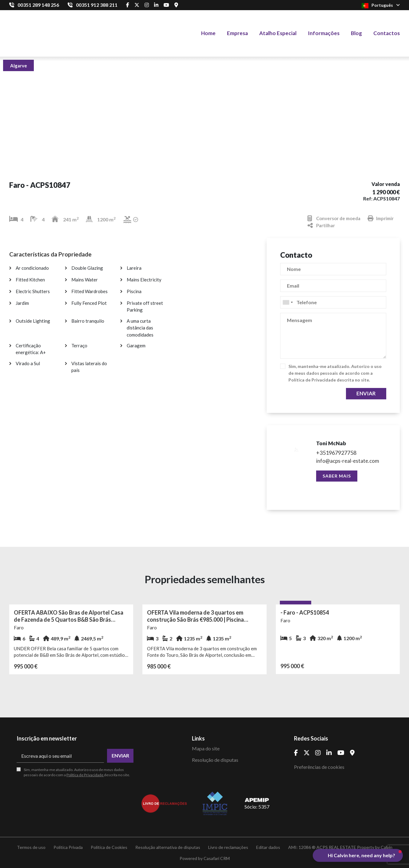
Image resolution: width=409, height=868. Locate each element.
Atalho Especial (278, 33)
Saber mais (337, 476)
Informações (324, 33)
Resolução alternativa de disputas (168, 847)
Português (381, 5)
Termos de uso (31, 847)
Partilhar (321, 226)
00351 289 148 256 (38, 5)
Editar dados (268, 847)
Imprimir (381, 218)
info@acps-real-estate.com (348, 461)
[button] (358, 855)
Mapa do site (206, 748)
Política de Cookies (109, 847)
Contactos (387, 33)
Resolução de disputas (215, 760)
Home (208, 33)
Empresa (237, 33)
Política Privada (68, 847)
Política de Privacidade (313, 380)
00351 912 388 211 (97, 5)
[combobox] (333, 302)
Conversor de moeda (334, 218)
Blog (356, 33)
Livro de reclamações (228, 847)
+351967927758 (336, 453)
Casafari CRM (217, 858)
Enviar (366, 393)
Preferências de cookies (319, 767)
